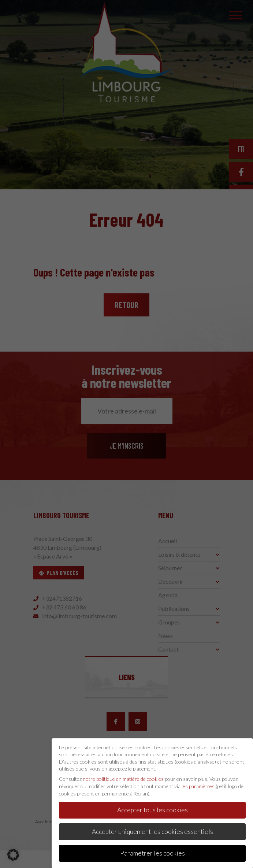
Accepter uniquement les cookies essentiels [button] (152, 829)
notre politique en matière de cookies (123, 776)
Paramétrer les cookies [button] (152, 850)
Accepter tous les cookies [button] (152, 807)
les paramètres (198, 783)
